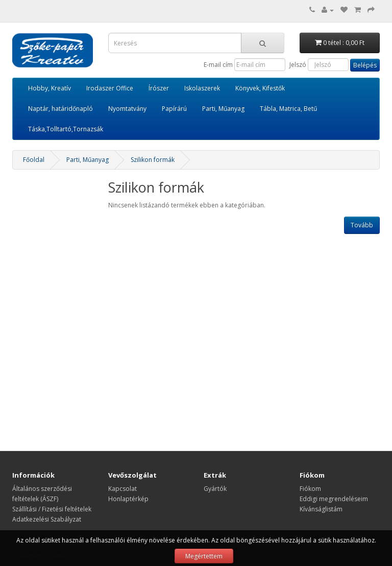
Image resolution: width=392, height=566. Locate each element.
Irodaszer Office (110, 88)
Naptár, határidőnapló (60, 109)
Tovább (362, 225)
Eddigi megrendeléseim (334, 499)
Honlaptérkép (128, 499)
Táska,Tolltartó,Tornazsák (66, 129)
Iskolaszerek (202, 88)
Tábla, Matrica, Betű (288, 109)
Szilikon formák (153, 160)
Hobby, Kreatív (50, 88)
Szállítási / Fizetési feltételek (52, 509)
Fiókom (310, 489)
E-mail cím (218, 65)
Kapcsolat (122, 489)
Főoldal (34, 160)
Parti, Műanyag (223, 109)
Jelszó (298, 65)
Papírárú (174, 109)
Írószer (159, 88)
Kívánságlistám (321, 509)
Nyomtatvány (127, 109)
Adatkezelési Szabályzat (47, 519)
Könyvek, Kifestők (260, 88)
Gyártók (215, 489)
